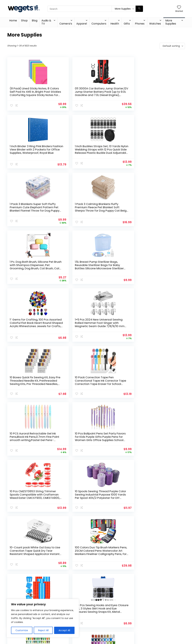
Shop (24, 20)
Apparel (82, 24)
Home (13, 20)
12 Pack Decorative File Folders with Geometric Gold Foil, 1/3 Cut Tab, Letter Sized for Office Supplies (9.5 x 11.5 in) (26, 556)
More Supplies (171, 22)
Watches (155, 24)
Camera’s (66, 24)
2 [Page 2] (79, 581)
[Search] (139, 9)
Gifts (127, 24)
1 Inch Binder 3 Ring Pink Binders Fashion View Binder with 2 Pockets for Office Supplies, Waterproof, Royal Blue (117, 95)
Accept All (64, 630)
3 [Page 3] (84, 581)
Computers (99, 24)
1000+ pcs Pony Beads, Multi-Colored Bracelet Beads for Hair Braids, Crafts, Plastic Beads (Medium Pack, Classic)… (162, 384)
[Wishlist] (179, 7)
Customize (22, 630)
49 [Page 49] (101, 581)
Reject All (43, 630)
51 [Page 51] (113, 581)
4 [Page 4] (90, 581)
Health (115, 24)
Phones (140, 24)
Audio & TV (46, 22)
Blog (35, 20)
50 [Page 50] (107, 581)
